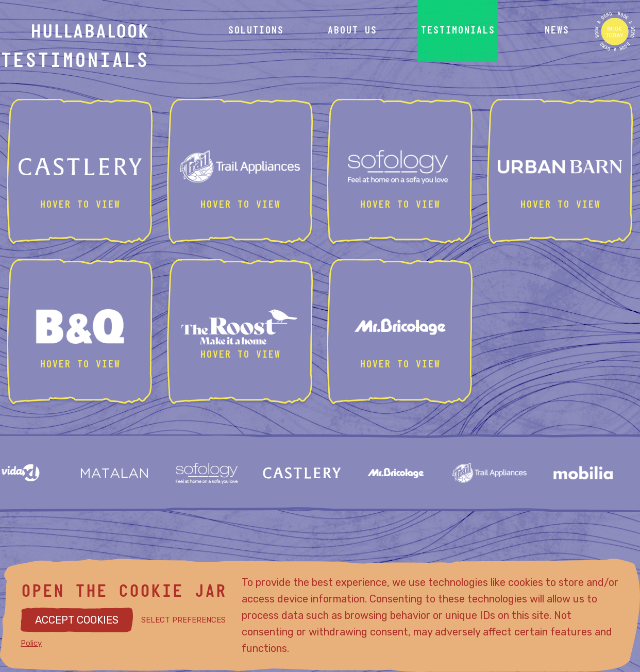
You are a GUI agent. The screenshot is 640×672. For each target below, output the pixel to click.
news (557, 31)
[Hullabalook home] (109, 31)
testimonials (458, 31)
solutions (256, 31)
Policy (31, 643)
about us (352, 31)
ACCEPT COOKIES (77, 620)
